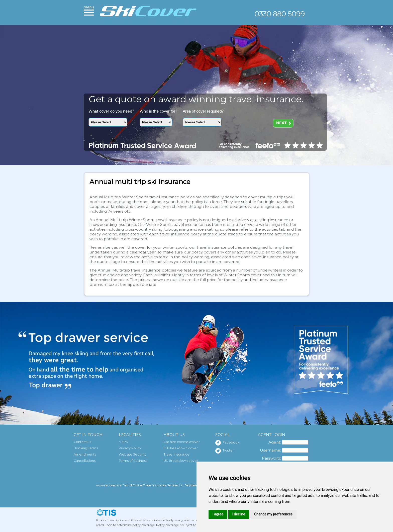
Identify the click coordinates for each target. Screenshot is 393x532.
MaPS (123, 442)
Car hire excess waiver (182, 442)
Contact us (82, 442)
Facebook (227, 443)
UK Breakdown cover (181, 461)
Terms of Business (133, 461)
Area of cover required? (203, 111)
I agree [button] (218, 514)
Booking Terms (86, 448)
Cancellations (85, 461)
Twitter (225, 451)
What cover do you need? (111, 111)
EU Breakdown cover (181, 448)
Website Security (133, 454)
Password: (271, 458)
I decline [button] (239, 514)
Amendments (85, 454)
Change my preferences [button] (273, 514)
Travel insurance (177, 454)
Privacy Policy (130, 448)
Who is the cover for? (158, 111)
